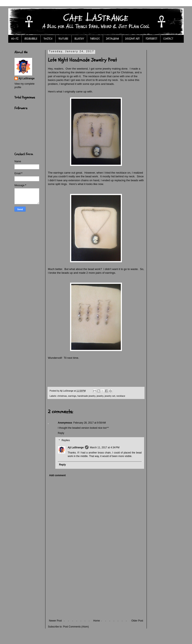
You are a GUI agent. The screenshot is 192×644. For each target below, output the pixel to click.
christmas (62, 396)
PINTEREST (151, 39)
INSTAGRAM (112, 39)
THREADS (95, 39)
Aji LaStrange (76, 447)
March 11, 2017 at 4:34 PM (105, 447)
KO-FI (15, 39)
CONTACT (168, 39)
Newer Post (55, 621)
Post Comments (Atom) (76, 627)
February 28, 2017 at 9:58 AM (89, 423)
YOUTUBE (63, 39)
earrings (72, 396)
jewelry (100, 396)
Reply (61, 433)
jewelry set (110, 396)
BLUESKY (79, 39)
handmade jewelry (86, 396)
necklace (121, 396)
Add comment (57, 475)
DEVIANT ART (132, 39)
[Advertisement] (96, 593)
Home (97, 621)
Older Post (137, 621)
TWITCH (48, 39)
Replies (66, 440)
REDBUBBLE (31, 39)
